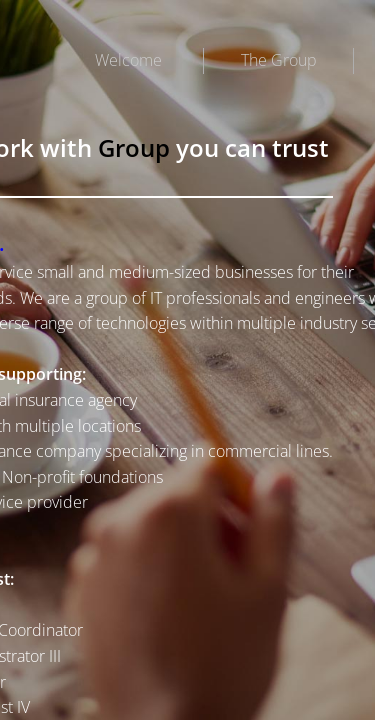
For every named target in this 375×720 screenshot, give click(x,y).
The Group (279, 60)
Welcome (128, 60)
